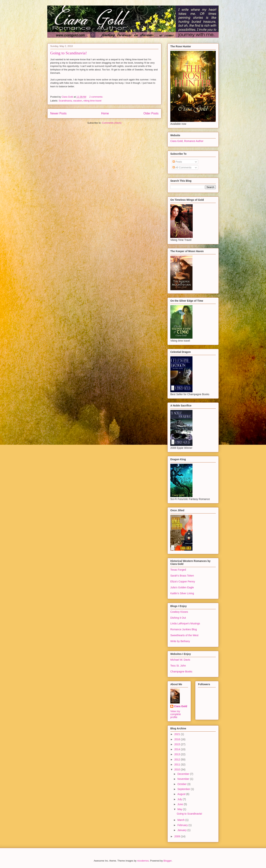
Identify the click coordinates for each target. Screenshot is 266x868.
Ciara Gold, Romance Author (187, 141)
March (181, 820)
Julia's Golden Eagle (182, 587)
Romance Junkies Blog (184, 629)
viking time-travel (92, 101)
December (184, 774)
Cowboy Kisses (179, 612)
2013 (178, 754)
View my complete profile (176, 714)
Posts (177, 162)
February (183, 825)
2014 (178, 749)
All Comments (182, 167)
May (180, 809)
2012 (178, 759)
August (182, 794)
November (184, 779)
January (182, 830)
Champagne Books (181, 672)
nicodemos (143, 861)
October (182, 784)
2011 (178, 764)
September (184, 789)
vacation (78, 101)
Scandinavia (65, 101)
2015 (178, 744)
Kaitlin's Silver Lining (182, 593)
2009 (178, 836)
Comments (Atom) (112, 123)
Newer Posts (58, 113)
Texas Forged (178, 570)
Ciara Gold (181, 706)
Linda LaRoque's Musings (185, 623)
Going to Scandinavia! (69, 53)
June (180, 804)
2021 (178, 734)
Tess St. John (178, 666)
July (180, 799)
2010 (178, 769)
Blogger (168, 861)
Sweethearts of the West (184, 635)
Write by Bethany (180, 641)
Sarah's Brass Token (182, 576)
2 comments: (96, 97)
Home (105, 113)
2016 (178, 739)
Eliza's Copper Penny (183, 582)
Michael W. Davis (180, 660)
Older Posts (151, 113)
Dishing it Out (178, 618)
